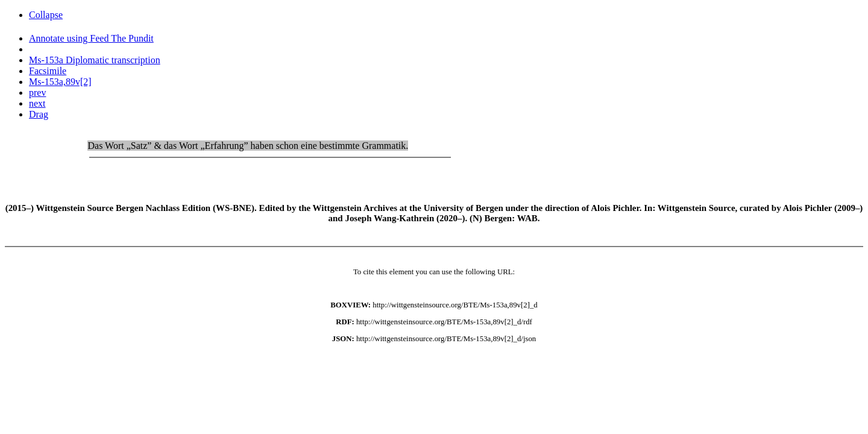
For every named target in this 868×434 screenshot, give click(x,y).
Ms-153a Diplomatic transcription (95, 60)
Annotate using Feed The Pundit (91, 38)
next (37, 103)
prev (37, 93)
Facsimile (48, 71)
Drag (39, 114)
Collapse (46, 15)
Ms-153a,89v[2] (60, 82)
